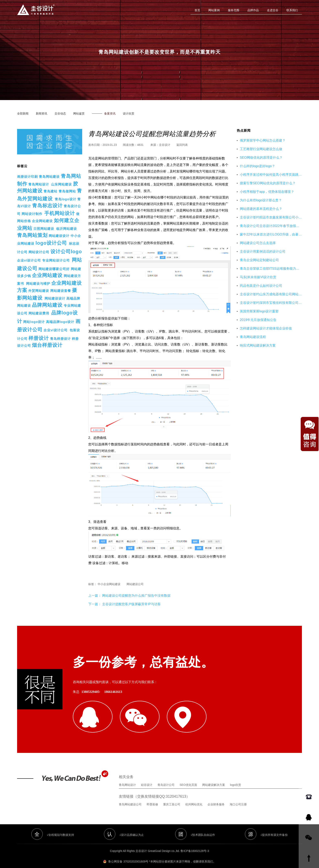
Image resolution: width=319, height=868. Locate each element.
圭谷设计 (165, 145)
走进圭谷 (273, 10)
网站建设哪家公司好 (54, 269)
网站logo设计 (34, 322)
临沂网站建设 (67, 229)
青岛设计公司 (166, 779)
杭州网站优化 (194, 798)
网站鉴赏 (79, 113)
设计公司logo (66, 251)
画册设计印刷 (27, 177)
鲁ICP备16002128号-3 (195, 845)
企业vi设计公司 (29, 260)
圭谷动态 (60, 113)
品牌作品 (253, 10)
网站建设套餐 (61, 291)
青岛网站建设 (49, 177)
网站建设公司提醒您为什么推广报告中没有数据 (136, 596)
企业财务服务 (216, 798)
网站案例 (214, 10)
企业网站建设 (42, 221)
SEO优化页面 (188, 779)
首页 (197, 10)
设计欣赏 (129, 113)
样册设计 (39, 338)
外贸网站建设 (39, 291)
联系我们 (292, 10)
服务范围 (234, 10)
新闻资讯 (42, 113)
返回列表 (182, 145)
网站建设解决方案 (214, 779)
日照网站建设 (44, 229)
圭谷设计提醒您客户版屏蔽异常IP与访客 (131, 604)
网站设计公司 (39, 252)
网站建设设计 (59, 236)
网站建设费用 (39, 313)
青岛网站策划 (32, 235)
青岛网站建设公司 (130, 798)
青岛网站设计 (39, 184)
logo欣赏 (236, 779)
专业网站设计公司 (56, 260)
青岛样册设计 (60, 339)
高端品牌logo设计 (60, 322)
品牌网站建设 (47, 305)
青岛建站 (50, 191)
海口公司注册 (238, 798)
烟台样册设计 (47, 345)
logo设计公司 (51, 243)
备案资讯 (110, 113)
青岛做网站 (67, 191)
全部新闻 (23, 113)
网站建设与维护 (38, 284)
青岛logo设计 (66, 199)
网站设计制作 (32, 214)
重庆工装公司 (172, 798)
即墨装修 (152, 798)
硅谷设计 (147, 779)
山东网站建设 (61, 184)
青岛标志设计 (47, 206)
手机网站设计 (60, 213)
